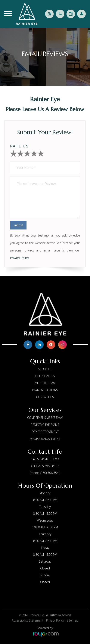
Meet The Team (45, 383)
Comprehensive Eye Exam (45, 418)
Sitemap (72, 620)
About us (45, 369)
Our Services (45, 376)
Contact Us (45, 397)
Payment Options (45, 390)
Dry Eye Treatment (45, 432)
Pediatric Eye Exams (45, 425)
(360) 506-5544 (50, 473)
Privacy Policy (19, 258)
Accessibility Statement (28, 620)
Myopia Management (45, 439)
